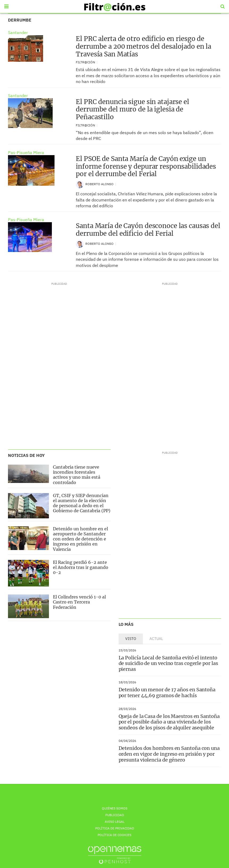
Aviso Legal (115, 822)
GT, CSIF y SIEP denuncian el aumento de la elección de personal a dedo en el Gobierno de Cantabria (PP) (82, 503)
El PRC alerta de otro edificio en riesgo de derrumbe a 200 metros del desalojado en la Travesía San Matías (143, 46)
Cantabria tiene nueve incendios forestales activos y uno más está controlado (77, 475)
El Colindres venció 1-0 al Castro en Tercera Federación (79, 602)
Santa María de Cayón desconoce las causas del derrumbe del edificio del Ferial (148, 230)
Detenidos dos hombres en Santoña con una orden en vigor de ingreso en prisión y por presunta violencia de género (169, 754)
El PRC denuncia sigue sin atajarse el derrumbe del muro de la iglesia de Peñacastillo (132, 109)
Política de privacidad (115, 828)
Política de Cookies (114, 835)
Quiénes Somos (115, 808)
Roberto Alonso (100, 184)
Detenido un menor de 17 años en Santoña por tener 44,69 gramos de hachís (167, 693)
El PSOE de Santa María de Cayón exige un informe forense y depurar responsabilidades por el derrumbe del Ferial (146, 166)
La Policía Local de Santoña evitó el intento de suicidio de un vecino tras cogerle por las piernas (168, 663)
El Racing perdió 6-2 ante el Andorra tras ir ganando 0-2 (81, 567)
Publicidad (115, 815)
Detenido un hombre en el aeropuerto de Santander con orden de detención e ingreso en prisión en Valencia (80, 539)
